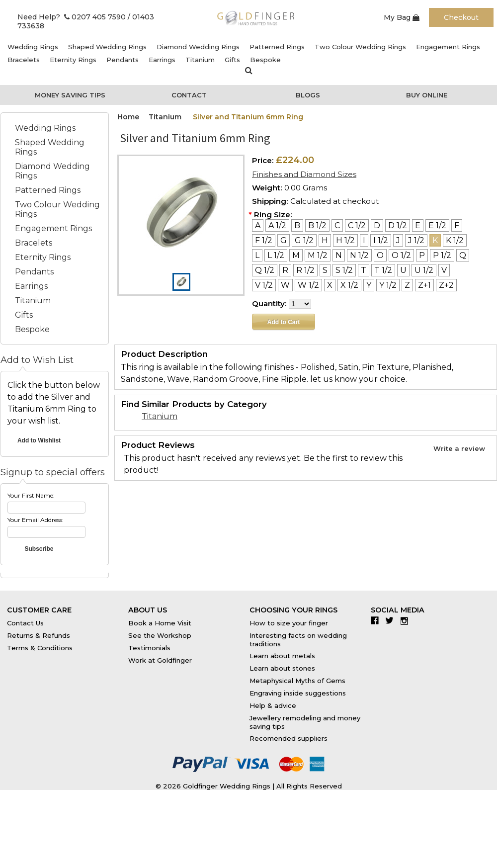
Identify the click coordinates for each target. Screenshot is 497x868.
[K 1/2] (455, 240)
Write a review (459, 448)
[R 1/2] (305, 270)
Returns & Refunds (39, 635)
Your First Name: (31, 495)
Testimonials (149, 648)
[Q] (463, 255)
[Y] (369, 285)
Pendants (123, 60)
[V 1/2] (264, 285)
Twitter (392, 620)
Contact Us (25, 623)
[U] (403, 270)
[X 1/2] (349, 285)
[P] (422, 255)
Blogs (308, 95)
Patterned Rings (277, 47)
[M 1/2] (318, 255)
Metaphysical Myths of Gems (297, 681)
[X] (330, 285)
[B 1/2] (317, 225)
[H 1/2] (345, 240)
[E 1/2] (437, 225)
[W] (285, 285)
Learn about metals (282, 656)
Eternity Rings (73, 60)
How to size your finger (289, 623)
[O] (380, 255)
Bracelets (24, 60)
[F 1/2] (264, 240)
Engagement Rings (448, 47)
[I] (364, 240)
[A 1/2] (277, 225)
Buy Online (427, 95)
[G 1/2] (304, 240)
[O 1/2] (401, 255)
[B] (297, 225)
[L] (257, 255)
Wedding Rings (33, 47)
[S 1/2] (344, 270)
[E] (418, 225)
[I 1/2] (381, 240)
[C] (337, 225)
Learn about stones (282, 668)
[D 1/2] (398, 225)
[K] (435, 240)
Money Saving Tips (70, 95)
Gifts (232, 60)
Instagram (407, 620)
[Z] (407, 285)
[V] (444, 270)
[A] (258, 225)
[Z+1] (424, 285)
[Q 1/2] (265, 270)
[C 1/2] (357, 225)
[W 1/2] (308, 285)
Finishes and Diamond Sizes (304, 174)
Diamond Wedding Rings (198, 47)
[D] (377, 225)
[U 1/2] (424, 270)
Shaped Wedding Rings (107, 47)
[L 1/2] (276, 255)
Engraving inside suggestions (298, 693)
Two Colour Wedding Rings (360, 47)
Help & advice (273, 705)
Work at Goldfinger (160, 660)
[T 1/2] (383, 270)
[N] (339, 255)
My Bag (402, 17)
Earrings (162, 60)
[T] (364, 270)
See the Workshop (160, 635)
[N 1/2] (359, 255)
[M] (296, 255)
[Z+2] (446, 285)
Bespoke (265, 60)
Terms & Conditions (40, 648)
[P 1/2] (442, 255)
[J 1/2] (416, 240)
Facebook (377, 620)
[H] (325, 240)
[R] (285, 270)
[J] (398, 240)
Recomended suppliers (289, 738)
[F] (457, 225)
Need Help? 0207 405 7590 (72, 17)
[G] (284, 240)
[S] (325, 270)
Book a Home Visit (160, 623)
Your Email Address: (36, 520)
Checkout (461, 17)
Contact (189, 95)
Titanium (200, 60)
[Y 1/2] (388, 285)
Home (128, 117)
